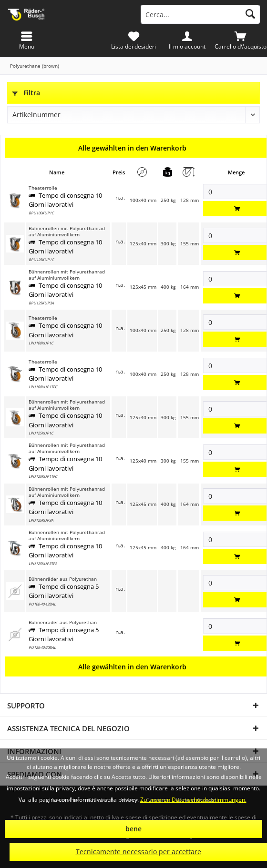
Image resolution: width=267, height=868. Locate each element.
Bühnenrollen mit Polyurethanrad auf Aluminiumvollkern (67, 232)
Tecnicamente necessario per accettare (139, 852)
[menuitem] (240, 40)
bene (133, 829)
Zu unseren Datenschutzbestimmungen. (193, 800)
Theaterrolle (43, 188)
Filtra (26, 93)
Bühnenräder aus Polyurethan (63, 579)
